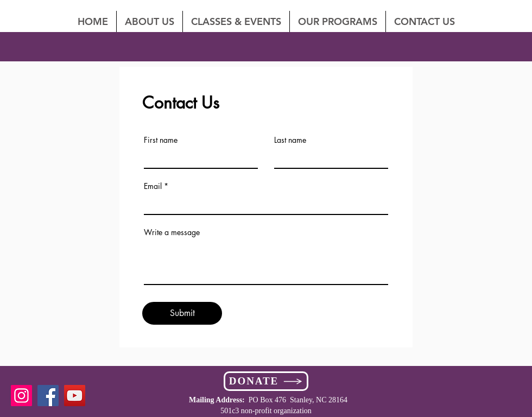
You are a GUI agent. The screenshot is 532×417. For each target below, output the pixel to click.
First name (161, 140)
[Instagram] (21, 396)
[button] (425, 21)
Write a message (172, 232)
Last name (290, 140)
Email (153, 186)
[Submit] (182, 313)
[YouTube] (75, 396)
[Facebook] (48, 396)
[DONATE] (266, 381)
